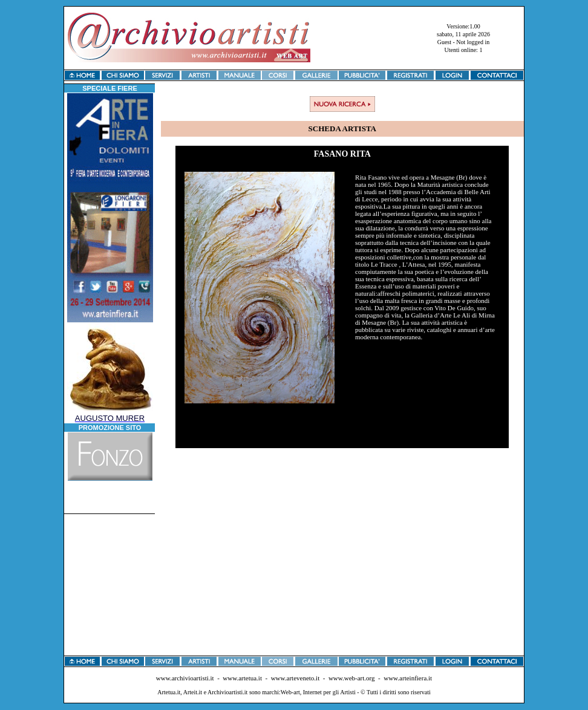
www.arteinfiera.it (408, 678)
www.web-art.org (352, 678)
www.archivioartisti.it (185, 678)
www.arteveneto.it (296, 678)
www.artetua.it (242, 678)
